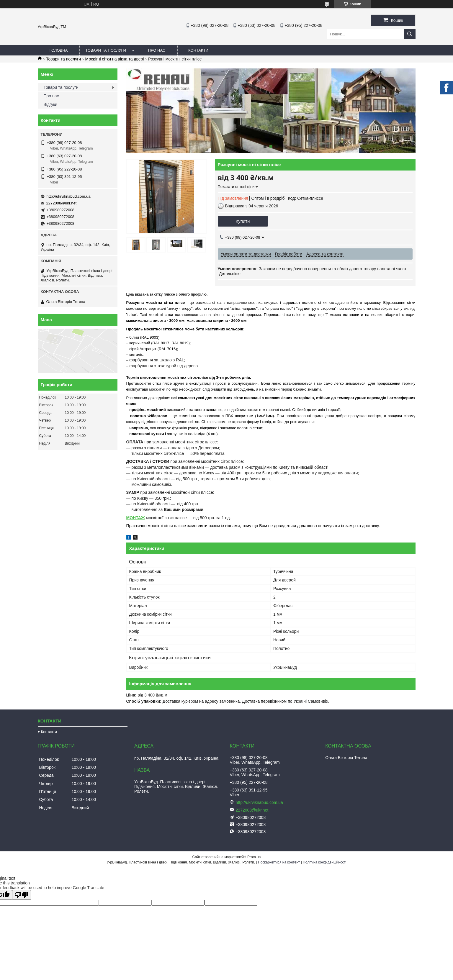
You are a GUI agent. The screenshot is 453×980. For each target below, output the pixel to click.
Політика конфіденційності (325, 862)
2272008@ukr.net (62, 203)
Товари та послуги (106, 50)
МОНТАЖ (136, 518)
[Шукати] (410, 34)
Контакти (198, 50)
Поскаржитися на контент (279, 862)
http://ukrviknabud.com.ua (69, 196)
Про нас (157, 50)
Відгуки (51, 104)
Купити (243, 221)
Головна (59, 50)
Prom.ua (254, 857)
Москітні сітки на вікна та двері (115, 59)
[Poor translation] (22, 895)
